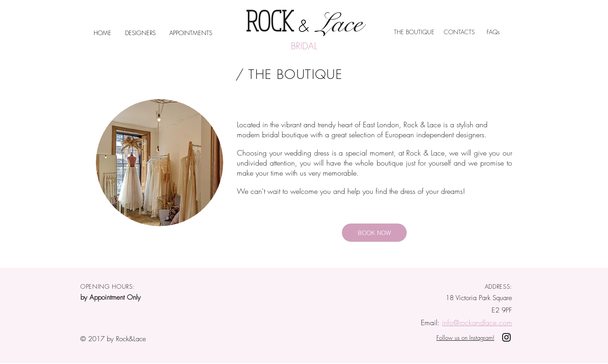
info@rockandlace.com (477, 322)
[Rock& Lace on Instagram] (506, 337)
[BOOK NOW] (374, 233)
